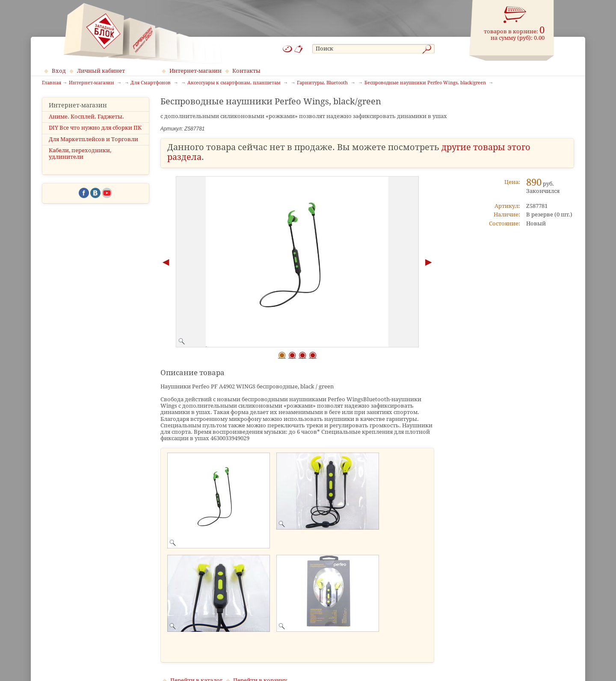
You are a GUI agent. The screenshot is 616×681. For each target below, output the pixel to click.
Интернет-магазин (195, 71)
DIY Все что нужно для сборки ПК (95, 128)
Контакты (246, 71)
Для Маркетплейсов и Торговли (93, 139)
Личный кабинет (101, 71)
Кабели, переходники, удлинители (80, 154)
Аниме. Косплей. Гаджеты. (86, 117)
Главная (52, 83)
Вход (59, 71)
